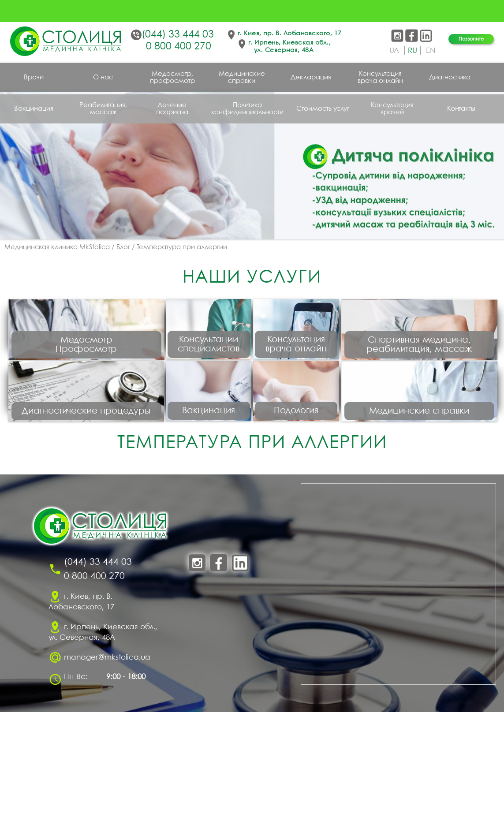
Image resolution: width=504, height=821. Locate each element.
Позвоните (471, 39)
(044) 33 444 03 (178, 35)
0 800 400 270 (179, 47)
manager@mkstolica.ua (107, 767)
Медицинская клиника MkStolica (57, 247)
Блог (123, 247)
